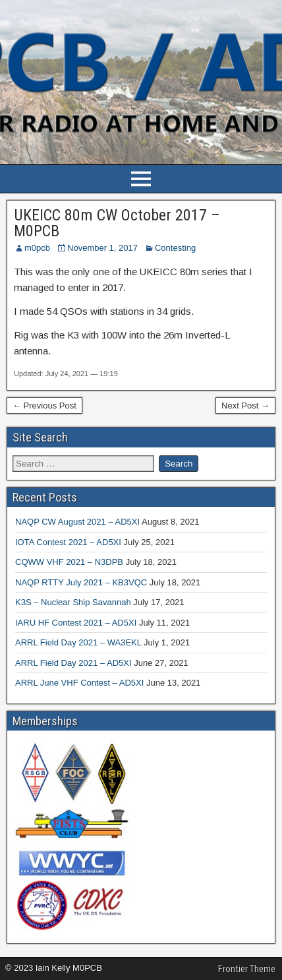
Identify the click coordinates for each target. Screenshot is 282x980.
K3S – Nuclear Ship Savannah (73, 602)
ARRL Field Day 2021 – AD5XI (73, 663)
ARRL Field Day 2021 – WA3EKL (78, 642)
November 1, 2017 (102, 248)
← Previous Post (44, 406)
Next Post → (245, 406)
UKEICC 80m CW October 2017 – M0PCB (117, 223)
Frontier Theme (247, 969)
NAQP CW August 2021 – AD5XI (77, 522)
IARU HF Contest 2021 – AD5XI (76, 623)
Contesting (175, 248)
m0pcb (37, 248)
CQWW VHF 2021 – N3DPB (69, 562)
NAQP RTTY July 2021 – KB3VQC (81, 582)
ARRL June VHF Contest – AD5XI (79, 683)
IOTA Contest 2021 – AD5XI (68, 542)
